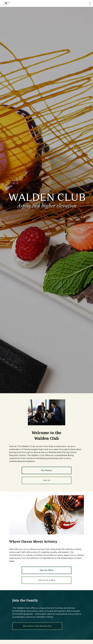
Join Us (47, 480)
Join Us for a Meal (46, 580)
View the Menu (46, 570)
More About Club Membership (37, 626)
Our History (46, 470)
